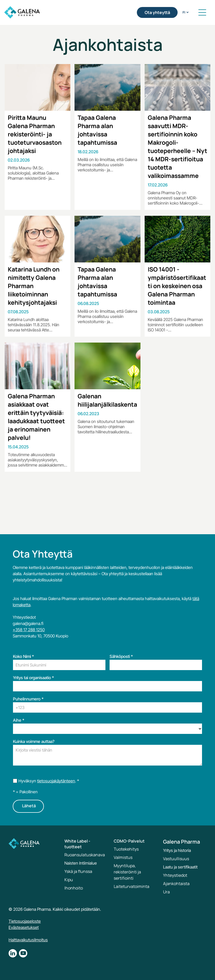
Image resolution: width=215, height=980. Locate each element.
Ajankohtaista (176, 884)
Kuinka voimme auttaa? (34, 741)
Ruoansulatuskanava (85, 855)
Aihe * (19, 720)
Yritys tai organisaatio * (33, 678)
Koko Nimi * (23, 656)
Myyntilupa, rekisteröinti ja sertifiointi (127, 872)
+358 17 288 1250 (29, 630)
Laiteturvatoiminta (132, 886)
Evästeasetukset (24, 927)
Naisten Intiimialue (81, 863)
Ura (166, 892)
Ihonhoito (74, 888)
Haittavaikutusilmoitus (28, 940)
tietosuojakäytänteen (56, 781)
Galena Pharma (182, 842)
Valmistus (123, 857)
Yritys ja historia (177, 850)
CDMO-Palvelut (129, 841)
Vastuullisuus (176, 859)
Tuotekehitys (126, 849)
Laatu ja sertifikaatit (180, 867)
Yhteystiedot (175, 875)
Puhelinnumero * (28, 699)
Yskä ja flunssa (78, 871)
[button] (202, 12)
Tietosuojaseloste (25, 921)
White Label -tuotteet (77, 844)
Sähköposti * (121, 656)
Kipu (69, 880)
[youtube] (23, 954)
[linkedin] (13, 954)
